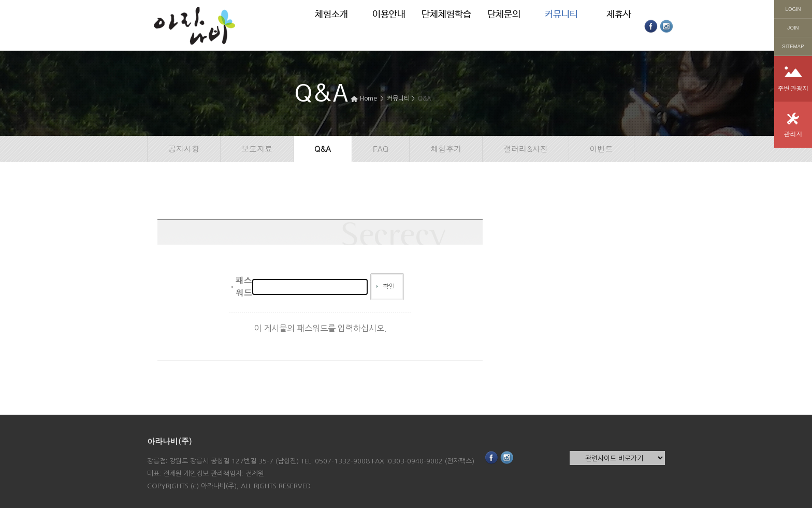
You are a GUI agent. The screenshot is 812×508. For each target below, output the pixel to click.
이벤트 (601, 149)
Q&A (425, 98)
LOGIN (793, 9)
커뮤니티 (561, 15)
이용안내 (389, 15)
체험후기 (446, 149)
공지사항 (184, 149)
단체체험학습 (446, 15)
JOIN (793, 27)
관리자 (793, 133)
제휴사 (619, 15)
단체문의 (504, 15)
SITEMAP (793, 46)
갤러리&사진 (526, 149)
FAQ (381, 149)
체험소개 (331, 15)
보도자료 (257, 149)
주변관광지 (793, 88)
